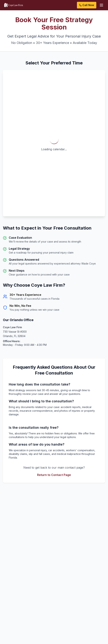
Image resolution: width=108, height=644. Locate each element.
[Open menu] (101, 5)
